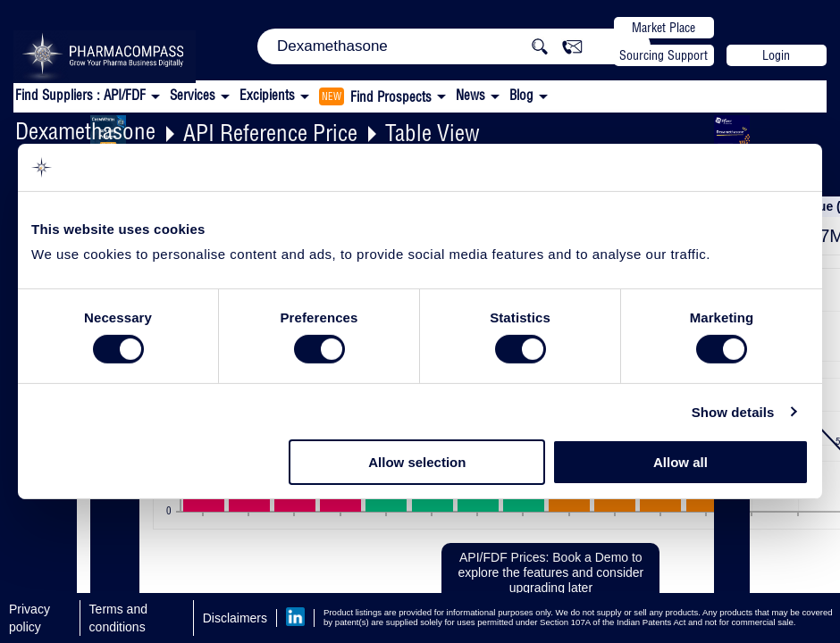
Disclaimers (235, 618)
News (470, 95)
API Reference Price (270, 133)
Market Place (664, 28)
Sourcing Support (664, 55)
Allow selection (417, 462)
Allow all (680, 462)
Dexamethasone (85, 131)
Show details (733, 412)
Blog (521, 95)
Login (776, 55)
